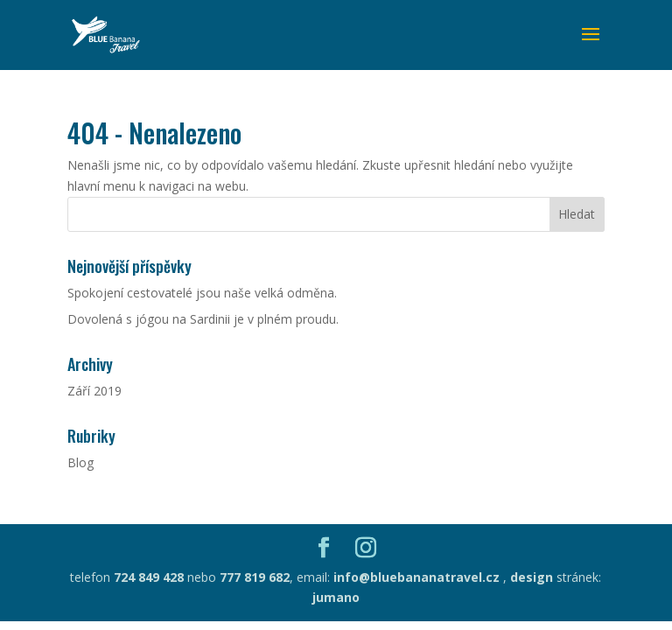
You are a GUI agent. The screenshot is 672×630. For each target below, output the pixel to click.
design (532, 577)
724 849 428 (149, 577)
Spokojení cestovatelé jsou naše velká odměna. (202, 293)
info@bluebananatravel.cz (415, 577)
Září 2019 (94, 391)
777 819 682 (255, 577)
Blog (80, 462)
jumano (336, 597)
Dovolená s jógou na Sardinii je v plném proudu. (203, 319)
